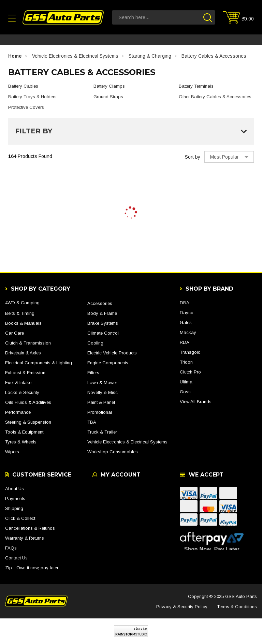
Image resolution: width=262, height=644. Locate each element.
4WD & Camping (22, 303)
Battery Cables (23, 86)
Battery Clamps (109, 86)
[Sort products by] (229, 157)
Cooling (95, 343)
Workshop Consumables (113, 452)
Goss (185, 392)
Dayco (187, 313)
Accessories (100, 303)
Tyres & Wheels (21, 442)
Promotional (100, 412)
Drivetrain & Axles (23, 353)
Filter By (131, 131)
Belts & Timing (20, 313)
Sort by (193, 157)
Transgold (190, 352)
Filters (93, 373)
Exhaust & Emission (25, 373)
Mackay (188, 332)
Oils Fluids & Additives (28, 402)
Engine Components (108, 363)
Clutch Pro (190, 372)
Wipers (12, 452)
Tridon (186, 362)
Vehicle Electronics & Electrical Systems (127, 442)
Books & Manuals (23, 323)
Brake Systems (103, 323)
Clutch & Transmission (28, 343)
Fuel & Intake (18, 383)
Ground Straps (108, 97)
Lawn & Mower (102, 383)
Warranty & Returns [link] (25, 538)
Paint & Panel (101, 402)
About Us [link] (14, 489)
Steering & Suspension (28, 422)
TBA (92, 422)
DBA (185, 303)
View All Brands (196, 402)
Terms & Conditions (237, 607)
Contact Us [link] (16, 558)
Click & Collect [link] (20, 518)
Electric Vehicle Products (112, 353)
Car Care (14, 333)
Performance (18, 412)
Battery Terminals (196, 86)
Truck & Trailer (102, 432)
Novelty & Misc (103, 392)
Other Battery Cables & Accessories (215, 97)
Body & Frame (102, 313)
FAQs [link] (11, 548)
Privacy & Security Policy (182, 607)
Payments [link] (15, 499)
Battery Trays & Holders (32, 97)
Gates (186, 323)
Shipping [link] (14, 508)
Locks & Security (22, 392)
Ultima (186, 382)
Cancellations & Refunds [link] (30, 528)
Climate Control (103, 333)
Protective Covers (26, 107)
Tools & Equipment (24, 432)
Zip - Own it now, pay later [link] (32, 568)
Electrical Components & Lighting (39, 363)
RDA (185, 342)
